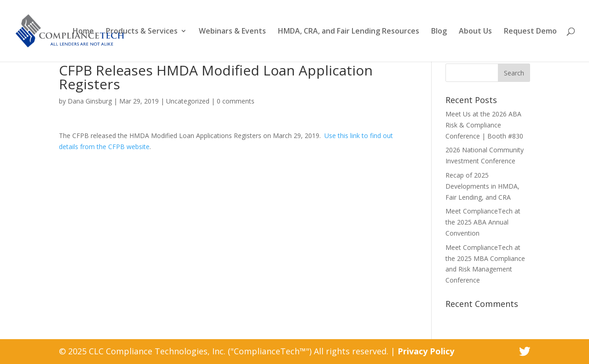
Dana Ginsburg (90, 101)
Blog (439, 32)
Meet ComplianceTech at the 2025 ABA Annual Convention (483, 222)
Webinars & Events (232, 32)
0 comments (236, 101)
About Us (475, 32)
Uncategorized (188, 101)
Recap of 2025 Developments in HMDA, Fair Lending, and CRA (482, 186)
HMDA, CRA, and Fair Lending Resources (349, 32)
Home (83, 32)
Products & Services (142, 32)
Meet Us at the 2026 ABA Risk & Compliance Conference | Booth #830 (484, 125)
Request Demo (530, 32)
